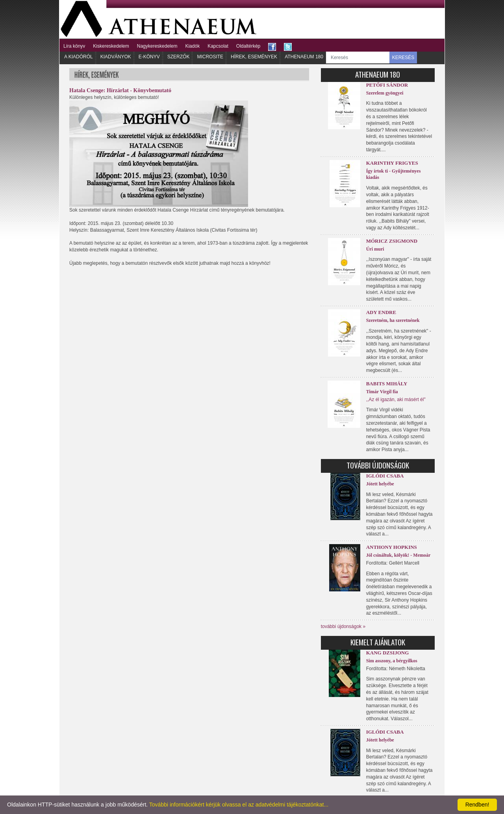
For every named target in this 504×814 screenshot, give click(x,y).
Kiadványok (116, 57)
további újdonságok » (343, 626)
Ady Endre (381, 312)
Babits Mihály (387, 384)
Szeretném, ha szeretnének (393, 320)
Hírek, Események (254, 57)
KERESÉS (403, 58)
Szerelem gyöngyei (385, 93)
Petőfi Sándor (387, 85)
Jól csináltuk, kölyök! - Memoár (398, 555)
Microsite (210, 57)
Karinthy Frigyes (392, 163)
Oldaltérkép (248, 46)
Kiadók (192, 46)
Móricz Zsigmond (392, 241)
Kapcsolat (218, 46)
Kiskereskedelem (111, 46)
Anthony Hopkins (392, 547)
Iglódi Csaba (385, 476)
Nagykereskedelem (157, 46)
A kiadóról (79, 57)
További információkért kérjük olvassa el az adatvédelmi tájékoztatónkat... (239, 805)
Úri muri (375, 249)
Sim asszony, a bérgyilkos (392, 661)
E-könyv (149, 57)
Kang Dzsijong (388, 653)
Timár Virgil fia (382, 392)
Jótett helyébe (380, 484)
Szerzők (179, 57)
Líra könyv (74, 46)
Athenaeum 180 (304, 57)
